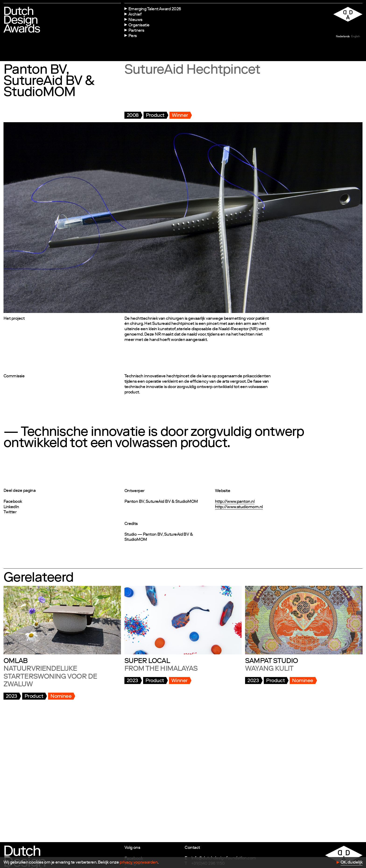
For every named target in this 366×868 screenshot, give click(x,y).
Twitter (10, 512)
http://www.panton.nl (235, 502)
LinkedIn (11, 507)
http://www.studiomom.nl (239, 507)
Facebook (13, 502)
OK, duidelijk (352, 863)
